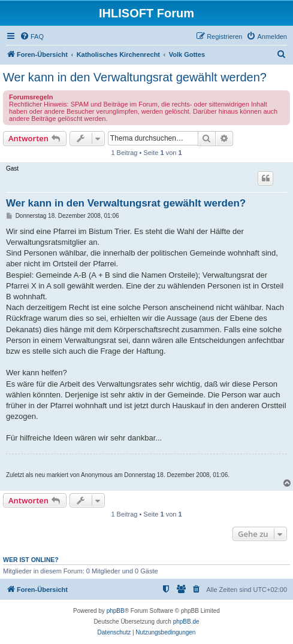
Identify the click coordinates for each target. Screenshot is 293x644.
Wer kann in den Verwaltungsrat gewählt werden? (135, 77)
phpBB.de (186, 622)
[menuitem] (32, 37)
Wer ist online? (31, 560)
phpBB (116, 611)
